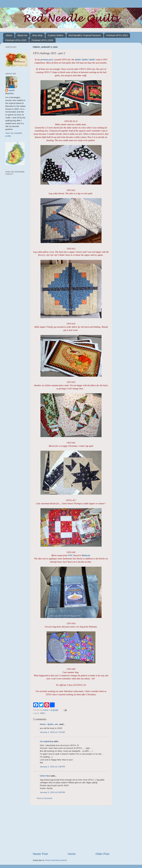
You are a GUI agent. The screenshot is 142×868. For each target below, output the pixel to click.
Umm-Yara (45, 776)
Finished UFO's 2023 (117, 35)
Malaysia (86, 555)
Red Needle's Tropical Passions (85, 35)
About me (22, 35)
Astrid (11, 90)
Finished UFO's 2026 (42, 40)
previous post (47, 60)
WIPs (43, 713)
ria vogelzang (46, 741)
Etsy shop (37, 35)
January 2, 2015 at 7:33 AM (52, 732)
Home (9, 35)
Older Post (102, 854)
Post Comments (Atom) (56, 860)
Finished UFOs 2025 (16, 40)
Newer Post (40, 854)
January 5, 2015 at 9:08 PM (52, 792)
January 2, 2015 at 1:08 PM (52, 767)
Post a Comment (45, 798)
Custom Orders (56, 35)
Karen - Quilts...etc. (49, 724)
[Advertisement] (71, 829)
